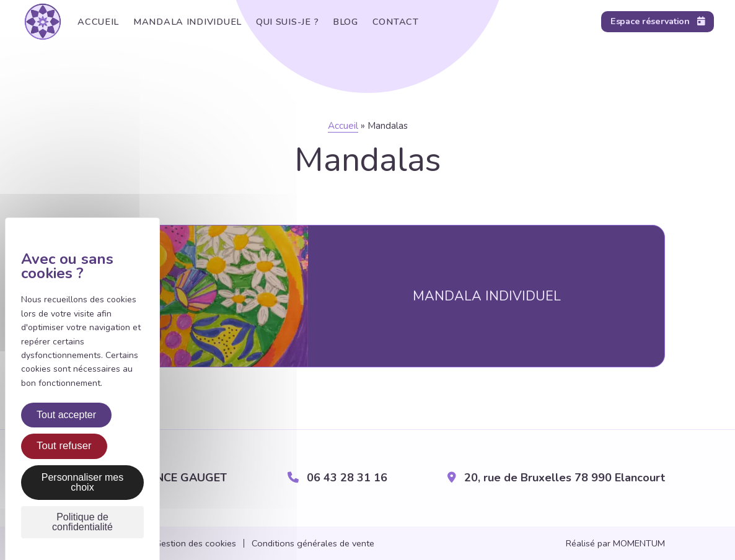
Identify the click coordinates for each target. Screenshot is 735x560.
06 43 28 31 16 (337, 478)
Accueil (97, 22)
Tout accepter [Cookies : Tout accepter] (66, 415)
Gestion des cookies (196, 543)
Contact (386, 22)
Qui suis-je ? (282, 22)
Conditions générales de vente (313, 543)
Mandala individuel (184, 22)
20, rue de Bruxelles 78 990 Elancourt (556, 478)
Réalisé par (615, 544)
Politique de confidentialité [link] (82, 522)
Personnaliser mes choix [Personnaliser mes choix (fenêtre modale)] (83, 482)
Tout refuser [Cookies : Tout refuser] (64, 446)
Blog (338, 22)
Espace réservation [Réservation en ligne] (658, 21)
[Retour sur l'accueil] (43, 22)
